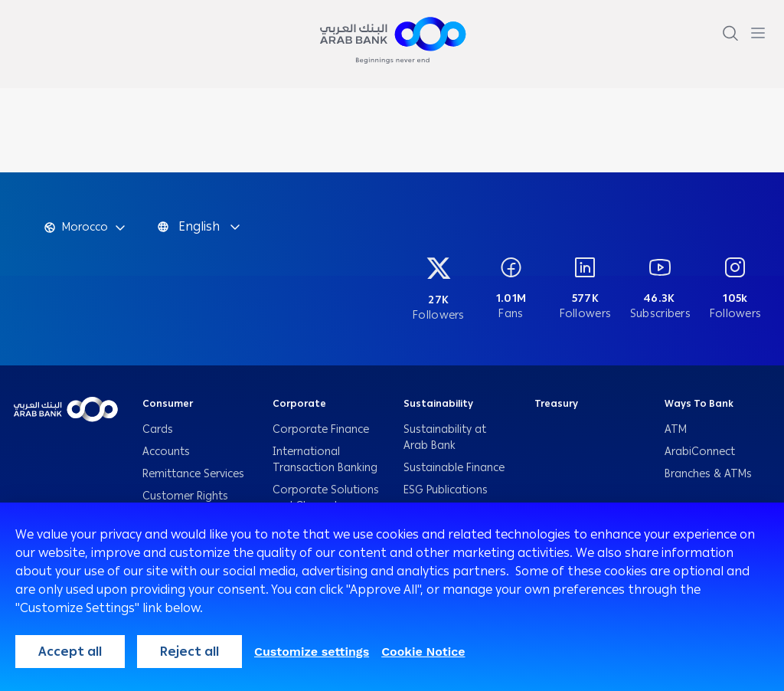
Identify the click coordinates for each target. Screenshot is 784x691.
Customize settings (312, 652)
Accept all (70, 652)
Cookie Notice (423, 652)
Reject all (189, 652)
